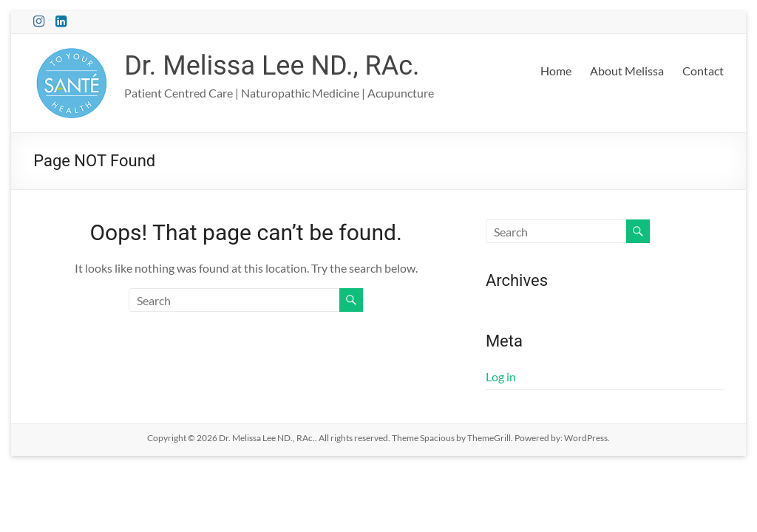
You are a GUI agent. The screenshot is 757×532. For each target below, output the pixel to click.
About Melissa (627, 71)
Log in (501, 376)
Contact (703, 71)
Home (556, 71)
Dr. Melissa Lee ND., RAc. (272, 66)
